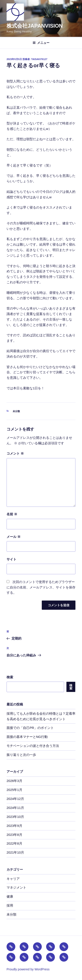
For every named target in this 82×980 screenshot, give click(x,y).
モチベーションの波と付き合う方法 (33, 746)
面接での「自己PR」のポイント (30, 728)
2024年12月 (15, 799)
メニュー (41, 43)
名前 (12, 514)
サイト (11, 559)
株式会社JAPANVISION (35, 26)
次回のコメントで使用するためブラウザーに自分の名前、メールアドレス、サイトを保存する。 (41, 587)
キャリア (13, 879)
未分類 (16, 411)
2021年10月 (15, 852)
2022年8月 (14, 843)
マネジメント (16, 887)
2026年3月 (14, 781)
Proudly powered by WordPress (28, 969)
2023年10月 (15, 817)
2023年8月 (14, 835)
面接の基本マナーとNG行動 (27, 737)
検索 (10, 677)
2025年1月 (14, 790)
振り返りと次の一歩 (21, 755)
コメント (15, 453)
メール (14, 537)
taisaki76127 (39, 59)
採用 (10, 905)
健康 (10, 896)
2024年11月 (15, 808)
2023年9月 (14, 826)
